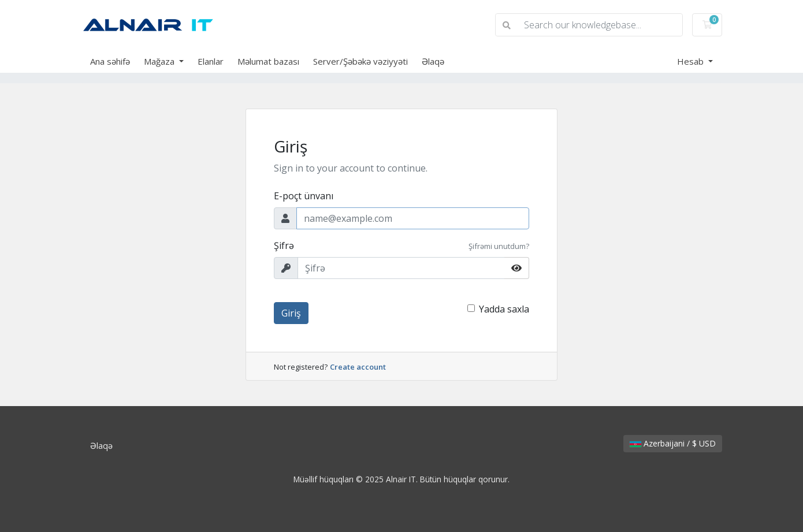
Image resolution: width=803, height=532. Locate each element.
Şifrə (284, 245)
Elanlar (211, 61)
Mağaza (160, 61)
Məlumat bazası (268, 61)
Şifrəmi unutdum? (499, 246)
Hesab (692, 61)
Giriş (291, 313)
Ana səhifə (110, 61)
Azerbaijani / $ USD (673, 443)
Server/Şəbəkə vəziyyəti (360, 61)
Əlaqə (433, 61)
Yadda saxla (504, 309)
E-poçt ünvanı (304, 196)
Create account (358, 367)
